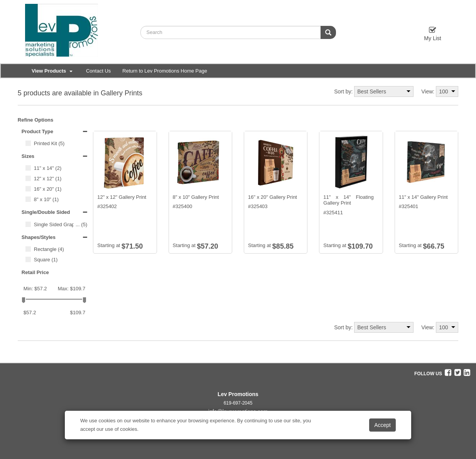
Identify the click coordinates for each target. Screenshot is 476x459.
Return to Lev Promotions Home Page (165, 71)
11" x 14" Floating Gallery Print (348, 200)
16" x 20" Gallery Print (273, 197)
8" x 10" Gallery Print (196, 197)
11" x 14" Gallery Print (423, 197)
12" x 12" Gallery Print (122, 197)
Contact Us (98, 71)
